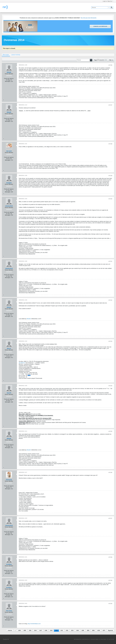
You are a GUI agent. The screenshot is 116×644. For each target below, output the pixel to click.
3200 (83, 630)
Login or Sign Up (108, 1)
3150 (56, 630)
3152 (67, 630)
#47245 (110, 431)
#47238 (110, 144)
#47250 (110, 604)
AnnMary (9, 564)
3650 (93, 630)
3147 (41, 630)
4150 (99, 630)
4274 (104, 630)
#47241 (110, 261)
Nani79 (9, 393)
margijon (9, 183)
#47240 (110, 199)
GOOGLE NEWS (95, 639)
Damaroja (9, 480)
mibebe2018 (9, 206)
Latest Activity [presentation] (16, 55)
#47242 (110, 300)
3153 (72, 630)
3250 (88, 630)
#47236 (110, 65)
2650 (20, 630)
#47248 (110, 557)
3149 (51, 630)
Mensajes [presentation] (6, 55)
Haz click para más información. (89, 18)
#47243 (110, 341)
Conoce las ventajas (100, 26)
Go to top (111, 639)
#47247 (110, 518)
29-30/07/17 (22, 363)
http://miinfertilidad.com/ (34, 624)
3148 (46, 630)
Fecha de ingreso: (9, 79)
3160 (78, 630)
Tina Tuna (9, 611)
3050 (25, 630)
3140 (35, 630)
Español (6, 639)
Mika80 (9, 72)
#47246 (110, 472)
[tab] (6, 55)
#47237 (110, 105)
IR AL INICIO (104, 639)
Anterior (10, 630)
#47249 (110, 580)
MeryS (9, 348)
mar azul (9, 151)
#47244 (110, 386)
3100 (30, 630)
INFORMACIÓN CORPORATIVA (81, 639)
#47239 (110, 176)
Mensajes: (8, 81)
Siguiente (110, 630)
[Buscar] (101, 8)
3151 (62, 630)
